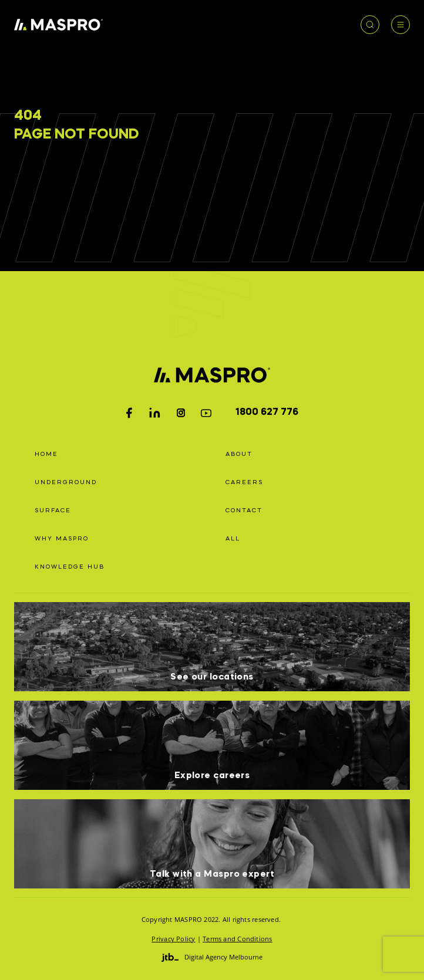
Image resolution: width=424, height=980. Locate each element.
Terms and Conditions (237, 939)
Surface (53, 511)
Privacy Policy (173, 939)
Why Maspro (62, 539)
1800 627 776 (267, 413)
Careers (244, 482)
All (233, 539)
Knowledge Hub (70, 567)
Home (46, 454)
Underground (66, 482)
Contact (244, 511)
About (239, 454)
